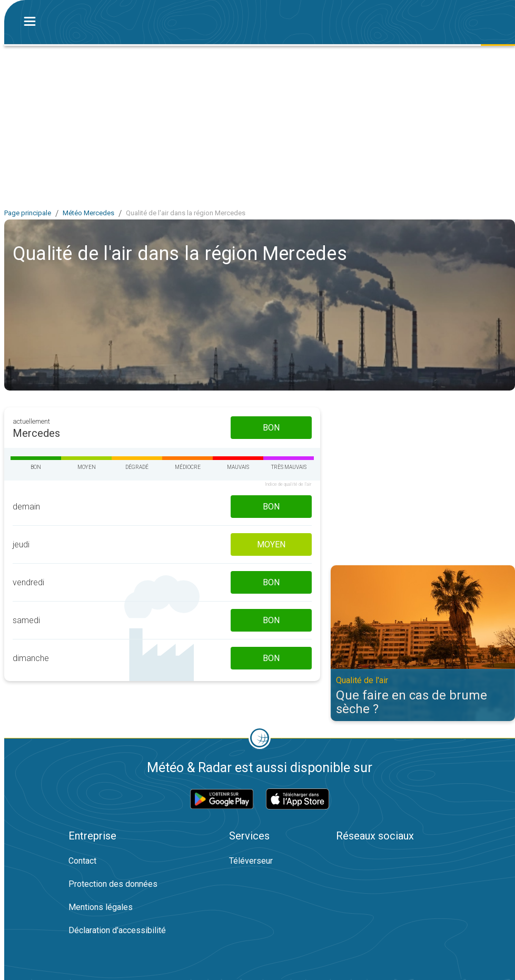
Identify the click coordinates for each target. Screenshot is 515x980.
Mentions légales (101, 907)
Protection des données (113, 884)
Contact (82, 861)
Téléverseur (251, 861)
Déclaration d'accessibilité (117, 930)
